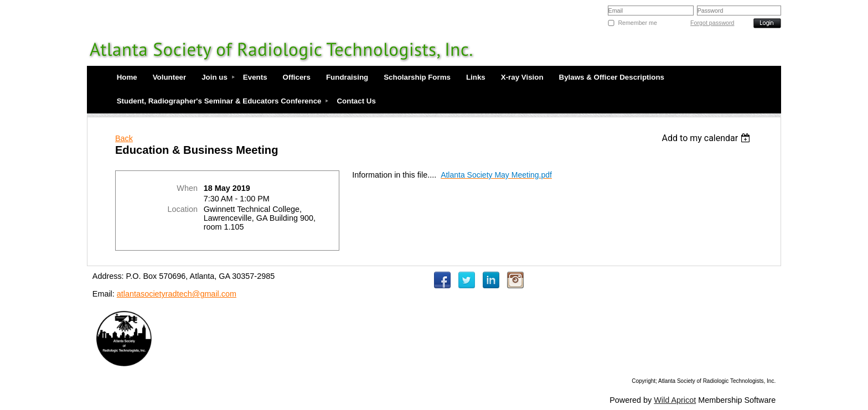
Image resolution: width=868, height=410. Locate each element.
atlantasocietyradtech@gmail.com (177, 294)
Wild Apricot (675, 400)
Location (183, 209)
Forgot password (712, 23)
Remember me (637, 23)
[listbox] (708, 138)
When (187, 188)
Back (124, 138)
